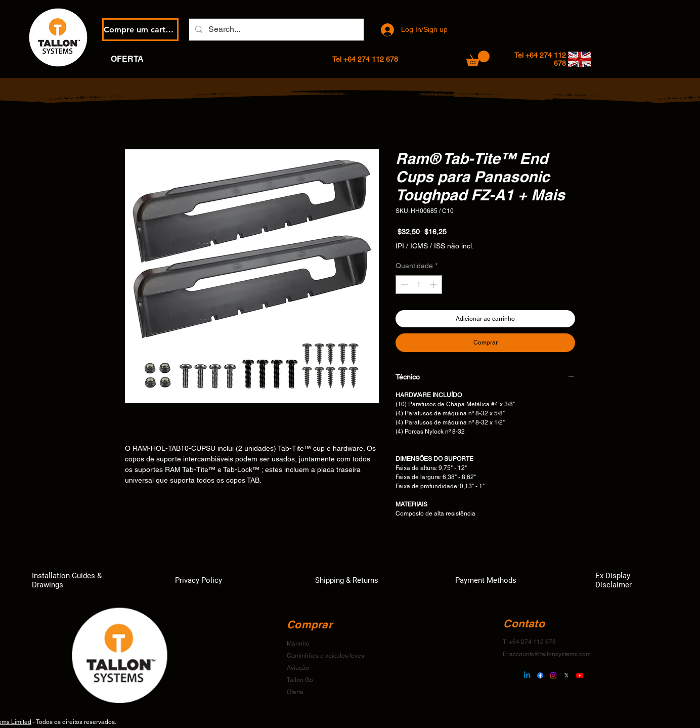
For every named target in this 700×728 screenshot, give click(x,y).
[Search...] (275, 30)
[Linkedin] (527, 675)
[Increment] (434, 285)
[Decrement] (403, 285)
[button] (478, 58)
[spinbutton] (419, 285)
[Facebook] (540, 675)
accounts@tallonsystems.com (550, 654)
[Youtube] (580, 675)
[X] (566, 675)
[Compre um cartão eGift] (140, 30)
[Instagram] (553, 675)
